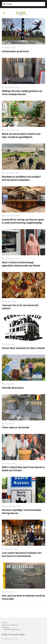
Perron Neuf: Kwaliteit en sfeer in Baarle (23, 348)
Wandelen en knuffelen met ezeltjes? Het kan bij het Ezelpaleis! (21, 178)
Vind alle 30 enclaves (13, 388)
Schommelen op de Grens (15, 51)
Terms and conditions (10, 625)
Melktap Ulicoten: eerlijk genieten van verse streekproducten (22, 92)
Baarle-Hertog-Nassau (13, 629)
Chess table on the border (16, 427)
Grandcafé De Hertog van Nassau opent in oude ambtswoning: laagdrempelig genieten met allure (23, 223)
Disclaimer (6, 628)
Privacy (5, 623)
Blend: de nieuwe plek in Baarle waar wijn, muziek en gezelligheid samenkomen (21, 137)
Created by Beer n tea (10, 639)
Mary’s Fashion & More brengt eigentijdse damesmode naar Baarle (21, 264)
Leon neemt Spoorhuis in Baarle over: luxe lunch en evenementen (22, 554)
